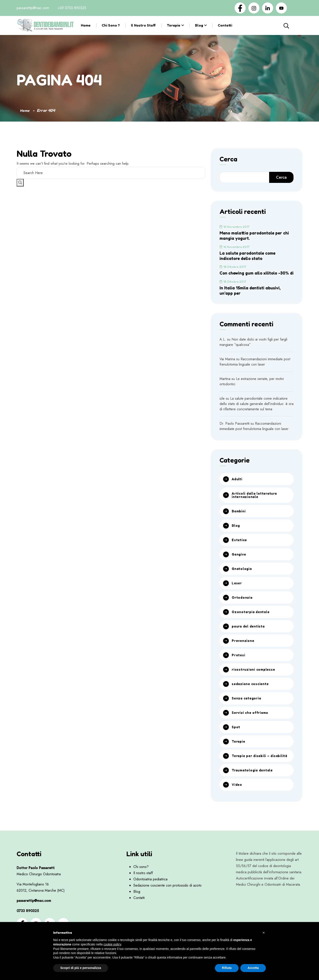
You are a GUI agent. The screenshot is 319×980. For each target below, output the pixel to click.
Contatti (225, 25)
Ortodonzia (243, 605)
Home (86, 25)
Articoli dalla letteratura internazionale (256, 501)
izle (222, 404)
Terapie (174, 25)
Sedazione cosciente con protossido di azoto (167, 899)
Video (237, 798)
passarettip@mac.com (33, 8)
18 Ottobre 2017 (233, 267)
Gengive (240, 561)
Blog (199, 25)
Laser (237, 590)
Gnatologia (242, 576)
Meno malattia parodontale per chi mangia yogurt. (253, 236)
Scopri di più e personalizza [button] (81, 968)
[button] (264, 933)
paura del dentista (250, 634)
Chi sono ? (111, 25)
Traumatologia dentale (254, 784)
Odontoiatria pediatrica (150, 893)
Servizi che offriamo (251, 722)
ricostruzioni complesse (255, 678)
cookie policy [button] (112, 944)
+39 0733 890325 (72, 8)
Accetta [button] (253, 968)
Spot (236, 736)
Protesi (239, 663)
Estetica (240, 546)
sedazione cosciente (251, 693)
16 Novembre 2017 (235, 227)
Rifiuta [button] (227, 968)
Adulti (237, 484)
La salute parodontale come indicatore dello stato (250, 256)
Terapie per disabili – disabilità (252, 767)
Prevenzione (244, 649)
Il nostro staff (143, 25)
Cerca (290, 25)
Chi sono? (141, 881)
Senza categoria (248, 707)
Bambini (239, 517)
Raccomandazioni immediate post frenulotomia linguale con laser (255, 367)
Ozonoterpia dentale (252, 620)
